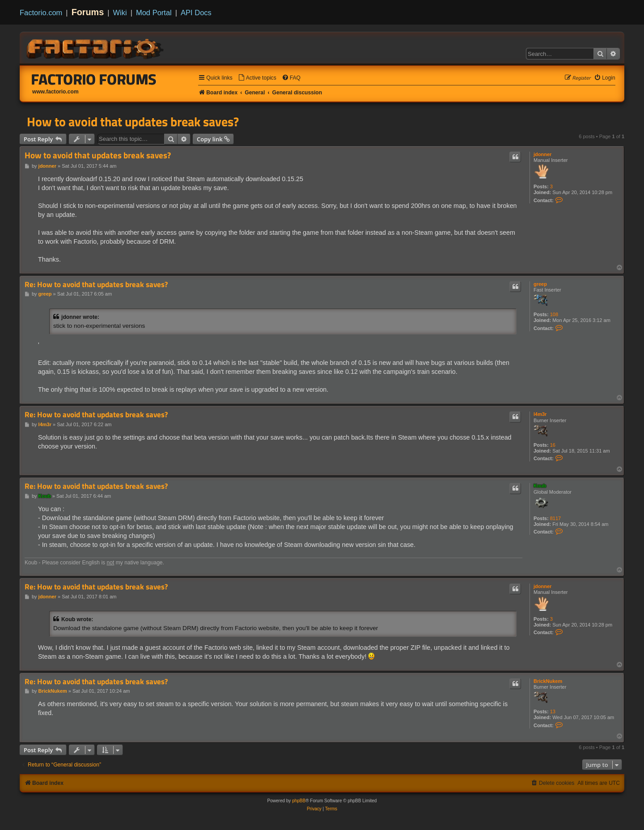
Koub (540, 486)
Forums (88, 12)
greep (540, 284)
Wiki (120, 13)
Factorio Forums (94, 79)
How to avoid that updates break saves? (133, 122)
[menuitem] (257, 78)
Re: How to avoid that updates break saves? (96, 285)
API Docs (196, 13)
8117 (555, 518)
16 (553, 445)
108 (554, 314)
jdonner (542, 154)
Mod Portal (154, 13)
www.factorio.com (55, 92)
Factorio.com (41, 13)
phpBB (299, 801)
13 (553, 711)
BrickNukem (548, 681)
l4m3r (540, 414)
